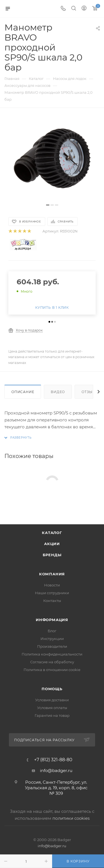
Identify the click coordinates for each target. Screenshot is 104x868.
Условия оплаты (52, 708)
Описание (23, 392)
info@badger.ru (56, 770)
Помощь (52, 689)
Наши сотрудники (52, 593)
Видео (58, 392)
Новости (52, 585)
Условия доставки (52, 700)
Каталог (52, 533)
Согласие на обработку (52, 662)
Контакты (52, 601)
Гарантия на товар (52, 715)
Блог (52, 631)
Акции (52, 544)
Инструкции (52, 639)
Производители (52, 646)
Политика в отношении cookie (52, 670)
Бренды (52, 555)
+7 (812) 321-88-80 (53, 760)
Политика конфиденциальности (52, 654)
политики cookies (71, 818)
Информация (52, 620)
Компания (52, 574)
